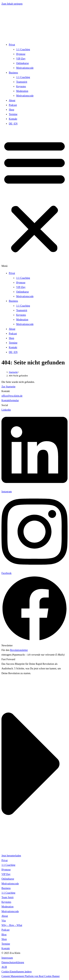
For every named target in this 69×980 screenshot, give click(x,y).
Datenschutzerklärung (13, 962)
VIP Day (6, 874)
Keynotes (21, 86)
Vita (4, 921)
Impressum (7, 958)
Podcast (13, 105)
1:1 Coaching (23, 49)
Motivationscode (25, 68)
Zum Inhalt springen (12, 4)
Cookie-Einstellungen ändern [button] (17, 972)
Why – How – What (12, 925)
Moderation (22, 91)
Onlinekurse (22, 63)
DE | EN (13, 124)
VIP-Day (21, 59)
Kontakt (13, 119)
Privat (12, 45)
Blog (4, 935)
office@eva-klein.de (12, 396)
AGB (4, 967)
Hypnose (21, 54)
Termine (13, 114)
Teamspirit (22, 82)
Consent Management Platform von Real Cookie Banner (31, 976)
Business (13, 73)
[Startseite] (13, 372)
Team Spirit (8, 897)
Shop (11, 110)
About (12, 100)
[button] (34, 199)
